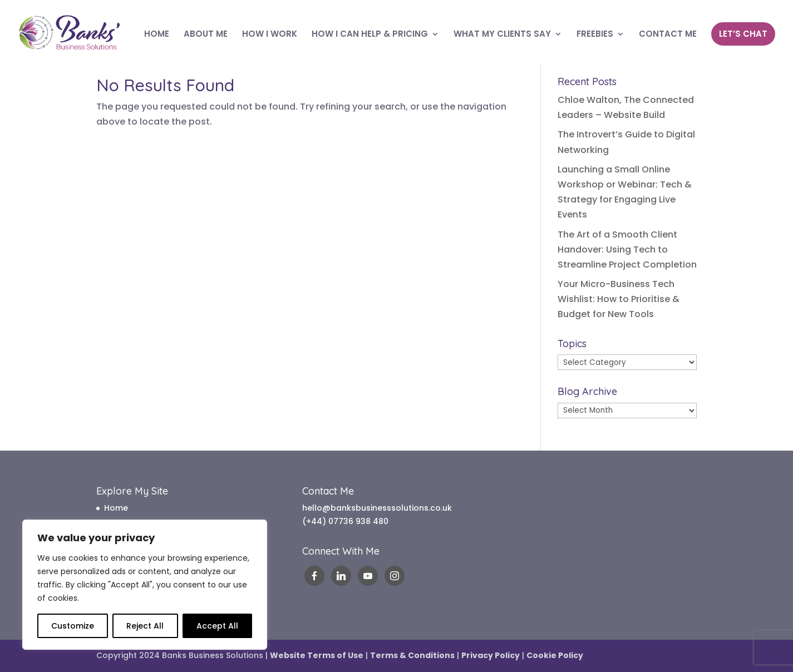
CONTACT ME (668, 35)
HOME (157, 35)
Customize (73, 626)
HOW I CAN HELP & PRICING (370, 35)
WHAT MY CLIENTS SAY (502, 35)
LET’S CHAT (743, 34)
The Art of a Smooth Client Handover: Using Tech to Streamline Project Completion (627, 249)
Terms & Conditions (412, 655)
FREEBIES (595, 35)
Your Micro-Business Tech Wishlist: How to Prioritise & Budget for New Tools (619, 299)
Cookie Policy (555, 655)
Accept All (217, 626)
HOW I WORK (270, 35)
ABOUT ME (206, 35)
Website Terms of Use (317, 655)
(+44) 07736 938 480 (345, 521)
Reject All (145, 626)
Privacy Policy (491, 655)
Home (116, 508)
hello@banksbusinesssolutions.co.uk (377, 508)
